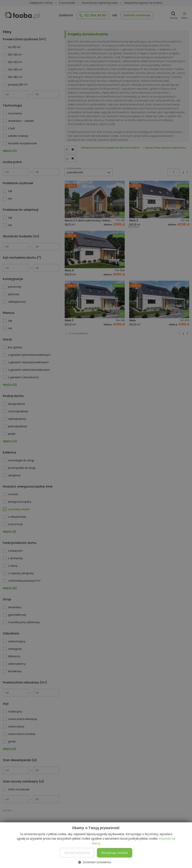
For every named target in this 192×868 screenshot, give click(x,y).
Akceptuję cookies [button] (115, 853)
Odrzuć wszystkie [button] (77, 853)
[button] (96, 862)
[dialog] (96, 434)
